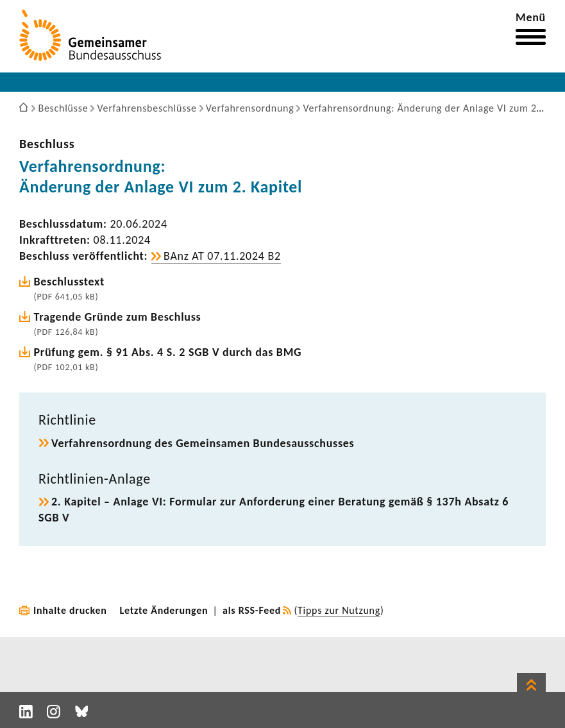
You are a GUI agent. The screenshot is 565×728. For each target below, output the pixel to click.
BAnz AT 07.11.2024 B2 (222, 256)
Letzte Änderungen (164, 610)
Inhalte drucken (70, 610)
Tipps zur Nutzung (339, 610)
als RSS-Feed (252, 610)
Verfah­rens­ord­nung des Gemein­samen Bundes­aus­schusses (203, 443)
